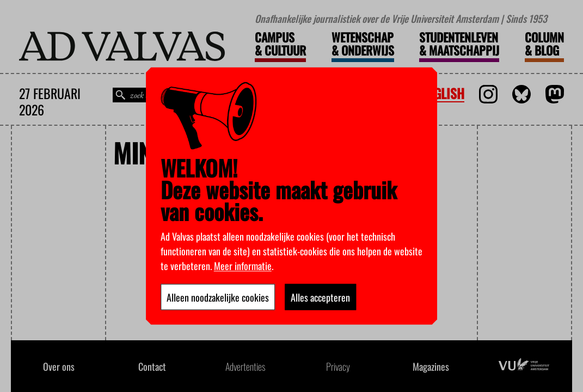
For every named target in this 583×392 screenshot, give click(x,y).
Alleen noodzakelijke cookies (218, 297)
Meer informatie (243, 266)
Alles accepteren (320, 297)
